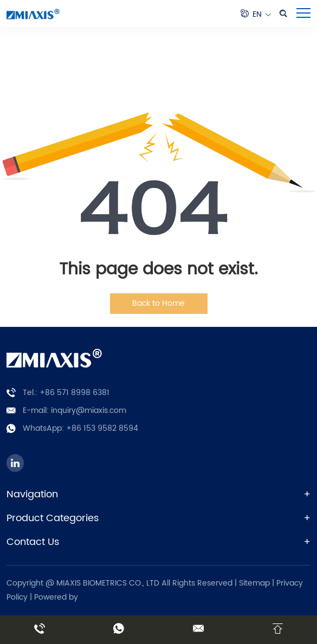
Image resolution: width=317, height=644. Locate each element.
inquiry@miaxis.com (89, 410)
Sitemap (254, 583)
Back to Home (158, 303)
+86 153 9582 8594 (102, 428)
